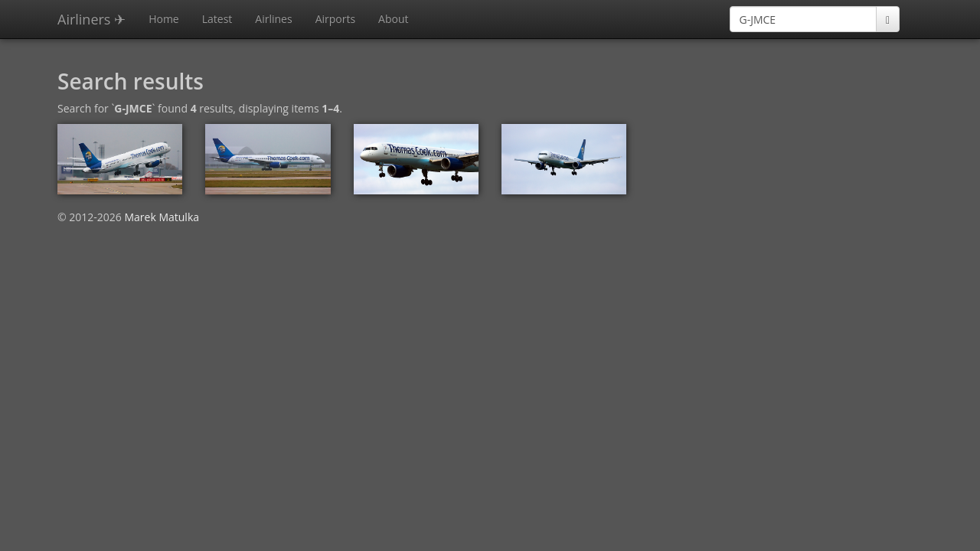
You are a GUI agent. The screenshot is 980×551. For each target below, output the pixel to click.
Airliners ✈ (91, 19)
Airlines (273, 19)
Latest (217, 19)
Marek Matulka (162, 217)
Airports (335, 19)
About (393, 19)
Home (164, 19)
